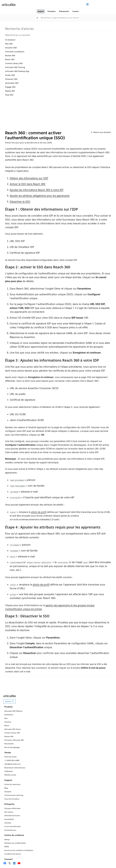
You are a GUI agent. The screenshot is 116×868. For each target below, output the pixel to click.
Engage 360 (10, 87)
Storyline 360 (11, 48)
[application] (110, 862)
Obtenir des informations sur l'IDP (29, 178)
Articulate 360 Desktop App (17, 71)
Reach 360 (10, 59)
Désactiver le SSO (20, 202)
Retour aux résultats (101, 132)
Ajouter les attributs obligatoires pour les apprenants (40, 196)
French (10, 702)
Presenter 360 (11, 79)
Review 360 (10, 56)
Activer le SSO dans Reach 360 (28, 184)
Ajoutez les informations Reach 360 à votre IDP (37, 190)
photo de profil (39, 512)
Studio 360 (10, 75)
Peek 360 (9, 95)
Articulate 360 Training (15, 67)
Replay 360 (10, 91)
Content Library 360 (14, 63)
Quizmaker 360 (12, 83)
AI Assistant (10, 40)
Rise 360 (9, 44)
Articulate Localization (15, 52)
